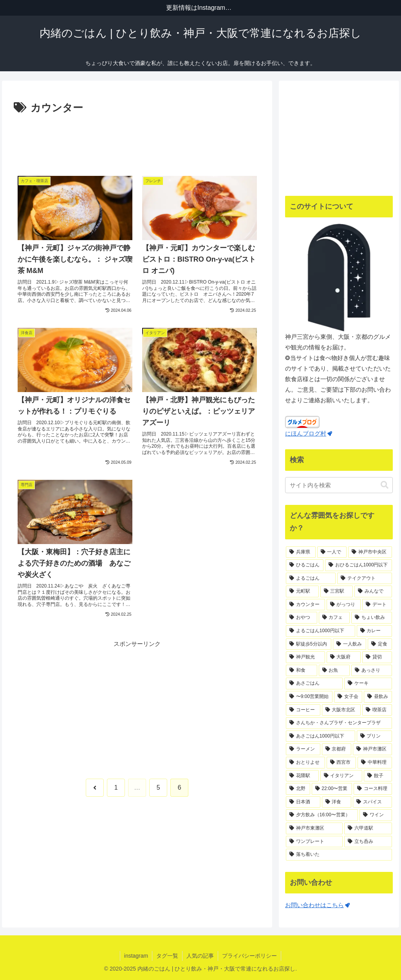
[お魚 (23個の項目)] (334, 671)
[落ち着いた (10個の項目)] (339, 855)
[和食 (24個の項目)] (301, 671)
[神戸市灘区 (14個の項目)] (372, 749)
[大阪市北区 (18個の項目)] (341, 710)
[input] (339, 485)
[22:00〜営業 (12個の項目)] (332, 789)
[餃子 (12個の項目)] (378, 776)
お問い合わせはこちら (317, 905)
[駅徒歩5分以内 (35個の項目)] (309, 644)
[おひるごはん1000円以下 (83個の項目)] (359, 565)
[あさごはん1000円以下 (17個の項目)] (321, 736)
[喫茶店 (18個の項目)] (377, 710)
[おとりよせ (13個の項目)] (305, 763)
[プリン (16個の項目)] (374, 736)
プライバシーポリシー (249, 956)
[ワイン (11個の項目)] (376, 815)
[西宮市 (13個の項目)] (341, 763)
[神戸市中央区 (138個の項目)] (370, 552)
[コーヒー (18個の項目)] (303, 710)
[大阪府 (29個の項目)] (344, 657)
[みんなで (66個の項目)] (373, 591)
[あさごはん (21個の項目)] (314, 683)
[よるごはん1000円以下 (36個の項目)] (321, 631)
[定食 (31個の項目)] (380, 644)
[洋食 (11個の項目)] (337, 802)
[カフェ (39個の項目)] (334, 618)
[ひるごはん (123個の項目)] (305, 565)
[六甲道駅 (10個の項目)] (368, 828)
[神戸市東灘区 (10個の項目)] (314, 828)
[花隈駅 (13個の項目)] (302, 776)
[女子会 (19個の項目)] (348, 697)
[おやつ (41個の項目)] (301, 618)
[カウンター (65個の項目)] (305, 605)
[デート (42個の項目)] (377, 605)
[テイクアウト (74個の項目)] (364, 579)
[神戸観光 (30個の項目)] (305, 657)
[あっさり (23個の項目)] (371, 671)
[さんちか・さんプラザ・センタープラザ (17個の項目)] (339, 723)
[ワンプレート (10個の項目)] (314, 842)
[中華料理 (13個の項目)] (375, 763)
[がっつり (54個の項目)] (344, 605)
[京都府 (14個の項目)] (337, 749)
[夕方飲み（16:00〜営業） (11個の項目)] (322, 815)
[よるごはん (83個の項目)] (311, 579)
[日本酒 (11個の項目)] (303, 802)
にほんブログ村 (309, 433)
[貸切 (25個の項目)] (377, 657)
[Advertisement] (137, 141)
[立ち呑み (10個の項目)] (368, 842)
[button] (385, 485)
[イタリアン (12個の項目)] (341, 776)
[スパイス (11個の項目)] (372, 802)
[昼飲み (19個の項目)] (378, 697)
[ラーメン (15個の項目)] (303, 749)
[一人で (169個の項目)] (332, 552)
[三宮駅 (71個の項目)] (337, 591)
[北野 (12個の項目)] (298, 789)
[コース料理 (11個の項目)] (373, 789)
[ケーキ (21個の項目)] (368, 683)
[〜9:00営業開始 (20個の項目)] (309, 697)
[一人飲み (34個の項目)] (350, 644)
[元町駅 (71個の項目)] (302, 591)
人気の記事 (200, 956)
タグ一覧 (167, 956)
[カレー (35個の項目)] (374, 631)
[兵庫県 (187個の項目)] (301, 552)
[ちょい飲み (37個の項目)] (371, 618)
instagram (136, 956)
